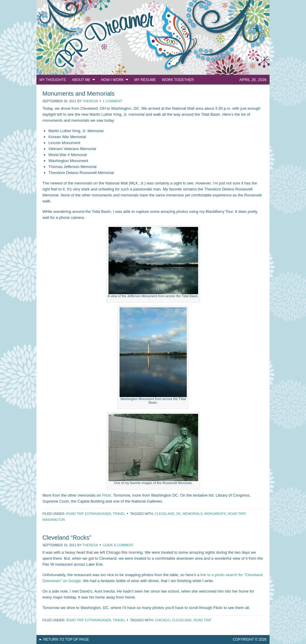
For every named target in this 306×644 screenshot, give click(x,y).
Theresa (90, 101)
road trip (236, 514)
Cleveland (165, 514)
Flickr (106, 495)
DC (179, 514)
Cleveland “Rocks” (67, 538)
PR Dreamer (153, 37)
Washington (54, 520)
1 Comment (113, 101)
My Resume (145, 80)
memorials (193, 514)
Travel (119, 514)
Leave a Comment (118, 545)
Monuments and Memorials (78, 94)
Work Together (178, 80)
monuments (215, 514)
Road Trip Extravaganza (88, 514)
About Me (82, 81)
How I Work (113, 81)
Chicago (162, 620)
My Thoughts (53, 80)
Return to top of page (66, 640)
